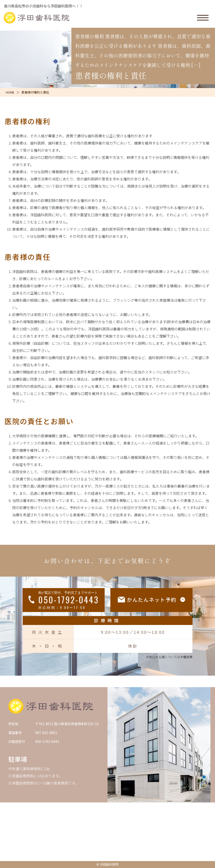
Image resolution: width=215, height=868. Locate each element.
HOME (10, 92)
